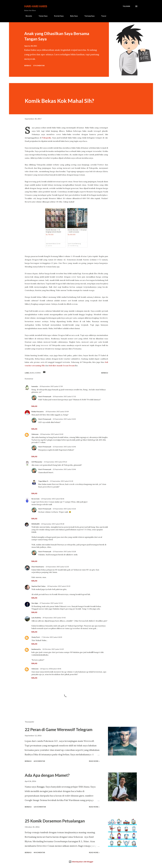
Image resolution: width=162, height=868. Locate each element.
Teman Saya (42, 16)
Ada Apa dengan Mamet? (47, 775)
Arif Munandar (37, 462)
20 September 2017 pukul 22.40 (52, 434)
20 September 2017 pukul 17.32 (64, 396)
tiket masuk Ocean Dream (64, 366)
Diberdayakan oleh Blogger (81, 862)
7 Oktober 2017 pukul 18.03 (52, 637)
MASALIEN (35, 524)
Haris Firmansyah (45, 396)
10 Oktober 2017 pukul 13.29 (53, 649)
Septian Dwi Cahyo (39, 586)
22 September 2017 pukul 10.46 (64, 447)
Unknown (35, 434)
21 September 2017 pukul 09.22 (55, 462)
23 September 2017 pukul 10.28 (64, 551)
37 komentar (39, 66)
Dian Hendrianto (38, 567)
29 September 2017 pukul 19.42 (54, 618)
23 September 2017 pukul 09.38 (53, 524)
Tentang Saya (88, 16)
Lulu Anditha (36, 618)
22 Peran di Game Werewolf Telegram (59, 729)
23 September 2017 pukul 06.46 (53, 499)
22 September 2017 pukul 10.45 (64, 419)
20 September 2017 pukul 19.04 (57, 411)
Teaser (102, 16)
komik (38, 373)
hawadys (35, 386)
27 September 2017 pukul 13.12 (51, 603)
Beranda (27, 16)
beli (51, 366)
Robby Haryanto (38, 411)
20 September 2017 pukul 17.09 (51, 386)
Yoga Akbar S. (43, 481)
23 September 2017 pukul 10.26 (64, 509)
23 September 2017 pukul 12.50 (57, 567)
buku (32, 373)
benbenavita (36, 649)
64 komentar (39, 761)
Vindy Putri (36, 637)
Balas (34, 406)
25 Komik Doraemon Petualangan (55, 821)
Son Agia (35, 603)
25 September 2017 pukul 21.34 (62, 481)
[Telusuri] (126, 6)
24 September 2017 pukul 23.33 (59, 586)
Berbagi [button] (28, 66)
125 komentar (40, 807)
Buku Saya (73, 16)
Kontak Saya (57, 16)
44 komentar (39, 852)
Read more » (94, 761)
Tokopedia (47, 138)
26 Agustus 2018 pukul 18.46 (51, 669)
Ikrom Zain (35, 499)
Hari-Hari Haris (36, 6)
